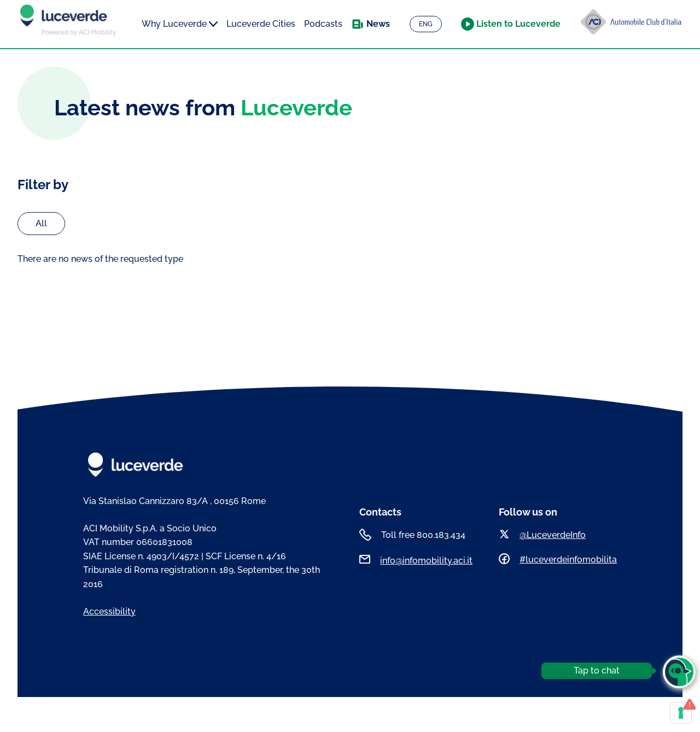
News (378, 24)
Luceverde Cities (261, 24)
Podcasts (323, 24)
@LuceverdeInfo (553, 535)
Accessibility (109, 611)
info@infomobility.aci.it (426, 561)
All (41, 223)
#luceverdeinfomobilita (568, 560)
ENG (426, 24)
